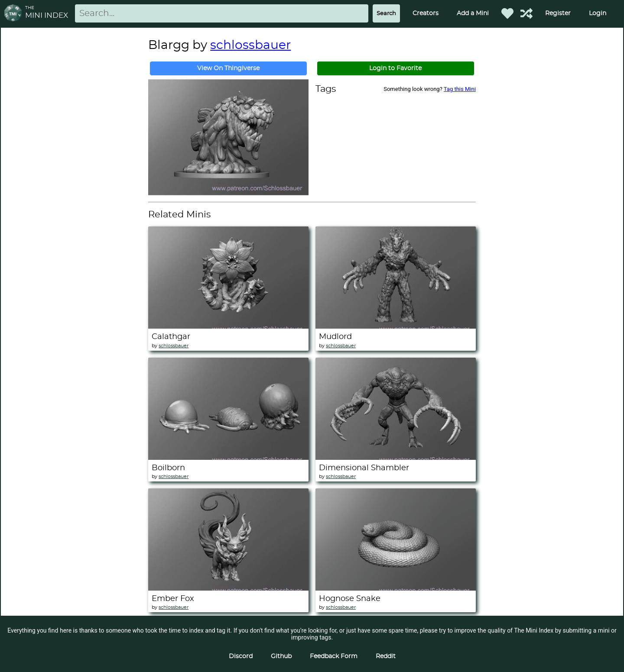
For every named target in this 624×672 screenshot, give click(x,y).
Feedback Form (334, 656)
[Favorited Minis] (507, 13)
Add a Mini (473, 13)
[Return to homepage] (15, 14)
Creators (426, 13)
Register (558, 13)
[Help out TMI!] (526, 13)
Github (281, 656)
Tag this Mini (460, 89)
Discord (241, 656)
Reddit (386, 656)
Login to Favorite (395, 68)
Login (598, 13)
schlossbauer (250, 45)
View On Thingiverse (228, 68)
